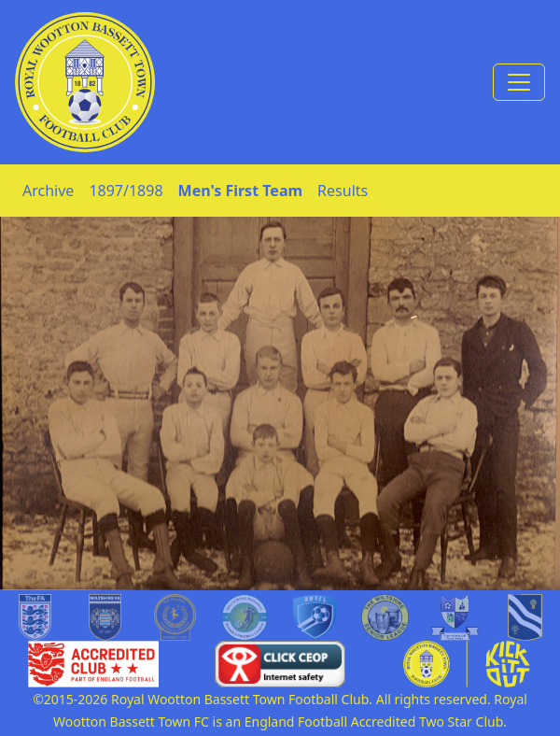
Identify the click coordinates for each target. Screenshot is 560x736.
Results (343, 191)
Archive (48, 191)
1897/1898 (126, 191)
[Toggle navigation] (519, 82)
